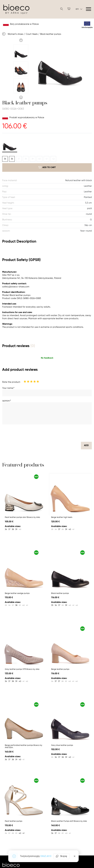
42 (53, 159)
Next (21, 97)
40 (40, 159)
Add (86, 445)
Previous (21, 40)
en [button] (79, 9)
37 (19, 159)
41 (47, 159)
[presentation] (70, 433)
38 (26, 159)
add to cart (47, 167)
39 (33, 159)
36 (5, 159)
